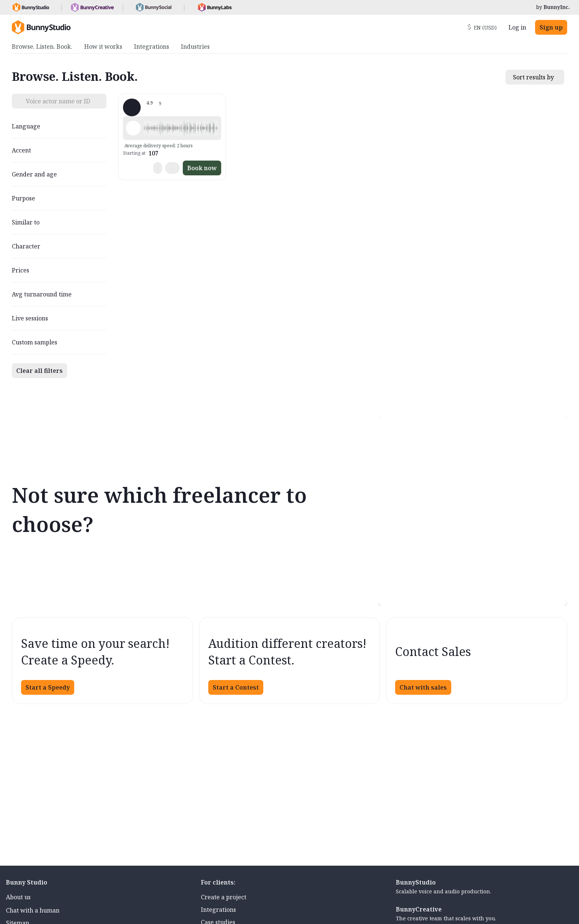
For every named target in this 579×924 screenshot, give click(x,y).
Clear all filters (40, 371)
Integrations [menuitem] (152, 47)
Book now (202, 168)
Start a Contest (236, 687)
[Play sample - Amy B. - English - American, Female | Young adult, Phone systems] (133, 128)
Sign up (551, 27)
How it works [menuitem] (103, 47)
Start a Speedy (48, 687)
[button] (181, 128)
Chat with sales (423, 687)
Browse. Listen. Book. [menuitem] (42, 47)
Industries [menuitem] (195, 47)
